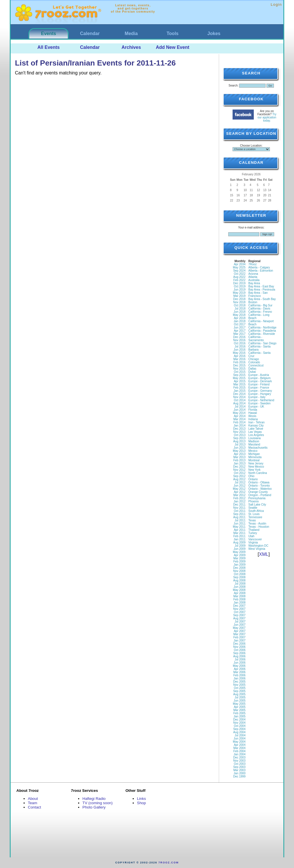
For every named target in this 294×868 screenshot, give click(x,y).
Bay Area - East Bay (261, 286)
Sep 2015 (239, 375)
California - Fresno (260, 312)
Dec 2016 (239, 337)
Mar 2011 (239, 533)
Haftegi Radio (94, 799)
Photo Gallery (94, 807)
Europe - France (259, 388)
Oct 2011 (240, 511)
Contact (34, 807)
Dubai (252, 372)
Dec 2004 (239, 720)
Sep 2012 (239, 476)
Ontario (253, 479)
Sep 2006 (239, 653)
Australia (254, 280)
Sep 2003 (239, 767)
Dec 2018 (239, 299)
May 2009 (239, 552)
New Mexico (256, 467)
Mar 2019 (239, 296)
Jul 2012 (240, 482)
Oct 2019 (240, 286)
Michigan (254, 454)
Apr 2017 (240, 331)
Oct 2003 (240, 764)
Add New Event (173, 47)
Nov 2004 (239, 723)
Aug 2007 (239, 618)
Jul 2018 (240, 309)
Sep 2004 (239, 729)
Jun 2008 (240, 587)
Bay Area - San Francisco (258, 294)
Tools (172, 33)
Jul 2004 (240, 735)
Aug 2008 (239, 580)
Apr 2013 (240, 454)
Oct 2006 (240, 650)
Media (131, 33)
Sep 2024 (239, 271)
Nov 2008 (239, 571)
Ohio (251, 476)
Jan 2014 (240, 426)
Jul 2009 (240, 546)
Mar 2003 (239, 770)
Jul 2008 (240, 584)
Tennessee (255, 517)
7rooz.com (169, 863)
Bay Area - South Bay (262, 299)
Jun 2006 (240, 663)
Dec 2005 (239, 682)
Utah (251, 536)
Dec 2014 (239, 394)
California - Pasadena (262, 331)
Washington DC (258, 546)
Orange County (258, 492)
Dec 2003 (239, 757)
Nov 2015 (239, 369)
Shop (141, 803)
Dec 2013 (239, 429)
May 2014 (239, 413)
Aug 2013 (239, 441)
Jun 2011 (240, 524)
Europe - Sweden (259, 403)
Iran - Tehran (257, 422)
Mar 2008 (239, 596)
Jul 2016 (240, 346)
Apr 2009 (240, 555)
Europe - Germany (260, 391)
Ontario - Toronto (259, 486)
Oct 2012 (240, 473)
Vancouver (255, 539)
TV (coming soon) (97, 803)
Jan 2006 (240, 678)
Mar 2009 (239, 558)
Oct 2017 (240, 324)
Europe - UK (256, 407)
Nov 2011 (239, 508)
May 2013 (239, 451)
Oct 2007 (240, 612)
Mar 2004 (239, 748)
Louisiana (255, 438)
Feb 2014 (239, 422)
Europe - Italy (257, 397)
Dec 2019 (239, 283)
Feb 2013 (239, 460)
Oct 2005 (240, 688)
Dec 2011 (239, 505)
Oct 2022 (240, 274)
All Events (48, 47)
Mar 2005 (239, 710)
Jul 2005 (240, 697)
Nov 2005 (239, 685)
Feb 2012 (239, 498)
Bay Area (254, 283)
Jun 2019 (240, 290)
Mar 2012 (239, 495)
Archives (131, 47)
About (33, 799)
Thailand (254, 530)
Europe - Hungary (260, 394)
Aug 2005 (239, 694)
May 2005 (239, 704)
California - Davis (259, 309)
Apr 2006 (240, 669)
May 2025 (239, 267)
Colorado (254, 362)
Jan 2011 (240, 539)
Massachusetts (258, 448)
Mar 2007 (239, 634)
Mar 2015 (239, 384)
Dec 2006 (239, 644)
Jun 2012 (240, 486)
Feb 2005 (239, 713)
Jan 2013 (240, 463)
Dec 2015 (239, 365)
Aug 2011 (239, 517)
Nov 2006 (239, 647)
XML (264, 554)
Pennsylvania (257, 498)
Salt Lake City (257, 505)
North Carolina (258, 473)
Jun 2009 (240, 549)
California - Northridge (262, 328)
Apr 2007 (240, 631)
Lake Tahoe (256, 429)
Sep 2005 (239, 691)
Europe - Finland (259, 384)
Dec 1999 (239, 776)
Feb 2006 (239, 675)
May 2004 (239, 742)
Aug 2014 (239, 403)
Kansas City (256, 426)
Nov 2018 (239, 302)
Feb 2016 (239, 362)
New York (254, 470)
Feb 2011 (239, 536)
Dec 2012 (239, 467)
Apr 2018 (240, 318)
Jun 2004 (240, 739)
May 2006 (239, 666)
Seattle (253, 508)
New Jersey (256, 463)
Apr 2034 (240, 264)
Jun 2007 (240, 625)
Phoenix (254, 501)
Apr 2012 (240, 492)
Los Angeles (256, 435)
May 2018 (239, 315)
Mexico (253, 451)
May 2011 (239, 527)
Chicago (254, 359)
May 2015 (239, 378)
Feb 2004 (239, 751)
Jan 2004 (240, 754)
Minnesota (255, 457)
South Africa (256, 511)
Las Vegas (255, 432)
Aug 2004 (239, 732)
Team (33, 803)
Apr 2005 (240, 707)
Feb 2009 (239, 561)
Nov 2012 (239, 470)
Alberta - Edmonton (261, 271)
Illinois (252, 416)
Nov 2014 (239, 397)
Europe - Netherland (261, 400)
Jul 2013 (240, 444)
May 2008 (239, 590)
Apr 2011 (240, 530)
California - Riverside (262, 334)
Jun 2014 (240, 410)
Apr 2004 (240, 745)
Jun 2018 (240, 312)
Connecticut (256, 365)
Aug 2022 (239, 277)
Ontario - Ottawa (259, 482)
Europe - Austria (259, 375)
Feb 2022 (239, 280)
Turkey (253, 533)
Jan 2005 (240, 716)
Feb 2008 (239, 599)
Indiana (253, 419)
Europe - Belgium (259, 378)
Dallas (252, 369)
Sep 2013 (239, 438)
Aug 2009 (239, 542)
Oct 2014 (240, 400)
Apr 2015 (240, 381)
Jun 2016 (240, 350)
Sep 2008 (239, 577)
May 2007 (239, 628)
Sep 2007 (239, 615)
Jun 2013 (240, 448)
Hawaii (253, 413)
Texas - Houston (259, 527)
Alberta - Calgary (259, 267)
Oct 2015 (240, 372)
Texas (252, 520)
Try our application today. (267, 117)
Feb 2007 (239, 637)
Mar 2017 (239, 334)
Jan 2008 (240, 603)
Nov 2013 (239, 432)
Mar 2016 (239, 359)
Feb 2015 (239, 388)
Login (276, 4)
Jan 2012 (240, 501)
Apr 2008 (240, 593)
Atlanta (253, 277)
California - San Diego (262, 343)
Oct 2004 (240, 726)
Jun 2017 (240, 328)
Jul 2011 (240, 520)
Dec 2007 (239, 606)
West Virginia (257, 549)
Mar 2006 (239, 672)
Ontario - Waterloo (260, 489)
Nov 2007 (239, 609)
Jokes (214, 33)
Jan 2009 (240, 565)
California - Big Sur (260, 305)
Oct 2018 (240, 305)
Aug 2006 (239, 656)
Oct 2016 (240, 343)
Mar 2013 (239, 457)
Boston (253, 302)
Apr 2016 (240, 356)
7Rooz (253, 264)
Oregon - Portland (260, 495)
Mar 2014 (239, 419)
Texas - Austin (257, 524)
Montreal (254, 460)
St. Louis (254, 514)
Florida (253, 410)
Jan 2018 (240, 321)
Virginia (253, 542)
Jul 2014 (240, 407)
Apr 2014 (240, 416)
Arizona (253, 274)
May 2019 (239, 293)
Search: (233, 86)
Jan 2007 (240, 641)
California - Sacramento (256, 339)
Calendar (90, 33)
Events (49, 33)
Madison (254, 441)
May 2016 (239, 353)
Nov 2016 (239, 340)
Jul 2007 (240, 622)
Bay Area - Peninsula (262, 290)
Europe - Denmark (260, 381)
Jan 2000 (240, 773)
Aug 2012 (239, 479)
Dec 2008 (239, 568)
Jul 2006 (240, 659)
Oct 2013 (240, 435)
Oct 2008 (240, 574)
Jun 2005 (240, 701)
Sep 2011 (239, 514)
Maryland (254, 444)
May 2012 (239, 489)
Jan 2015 (240, 391)
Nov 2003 (239, 761)
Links (141, 799)
